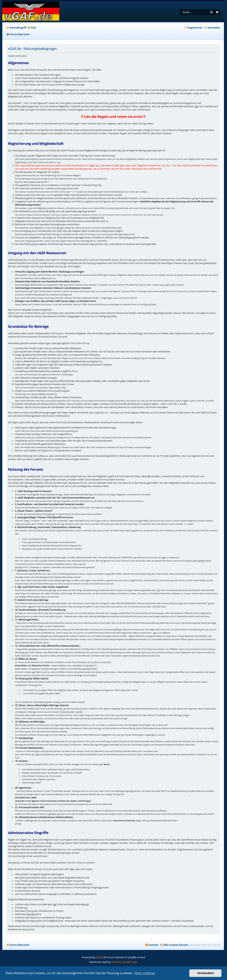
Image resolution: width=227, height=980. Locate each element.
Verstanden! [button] (205, 973)
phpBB (100, 957)
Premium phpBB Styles (125, 962)
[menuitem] (32, 28)
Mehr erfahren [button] (145, 973)
